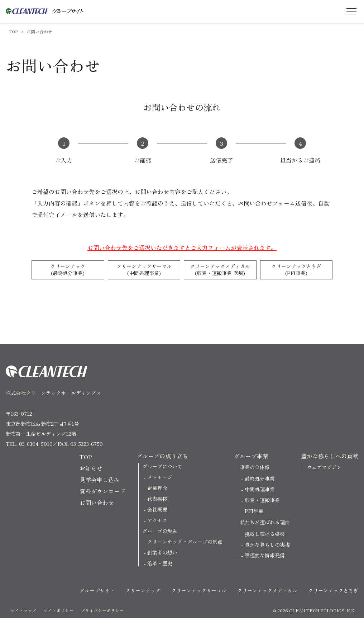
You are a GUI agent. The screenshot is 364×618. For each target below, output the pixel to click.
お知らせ (91, 468)
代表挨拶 (157, 499)
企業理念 (157, 488)
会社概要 (157, 509)
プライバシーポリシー (102, 610)
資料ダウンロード (102, 491)
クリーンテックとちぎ (296, 270)
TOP (13, 31)
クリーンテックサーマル (144, 270)
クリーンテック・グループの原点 (185, 542)
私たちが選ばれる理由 (265, 522)
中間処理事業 (260, 489)
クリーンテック (68, 270)
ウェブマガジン (324, 467)
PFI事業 (254, 511)
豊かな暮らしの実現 (267, 544)
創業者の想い (162, 552)
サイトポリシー (58, 610)
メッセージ (160, 477)
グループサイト (97, 590)
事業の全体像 (255, 467)
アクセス (157, 520)
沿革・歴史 (160, 563)
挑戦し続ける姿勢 (265, 534)
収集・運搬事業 (262, 500)
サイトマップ (23, 610)
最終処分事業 (260, 478)
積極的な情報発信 (265, 555)
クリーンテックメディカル (220, 270)
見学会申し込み (100, 480)
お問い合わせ (39, 31)
